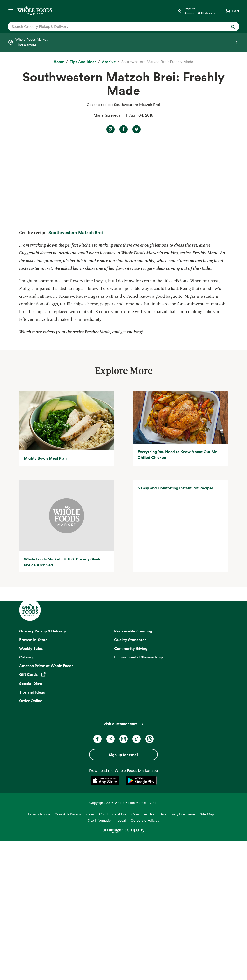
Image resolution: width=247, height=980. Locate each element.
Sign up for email (123, 893)
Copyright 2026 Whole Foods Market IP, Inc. (123, 941)
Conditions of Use (113, 953)
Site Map (207, 953)
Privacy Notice (39, 953)
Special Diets (31, 822)
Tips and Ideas (32, 831)
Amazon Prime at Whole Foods (46, 804)
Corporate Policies (145, 959)
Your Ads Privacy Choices (75, 953)
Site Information (100, 959)
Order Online (31, 839)
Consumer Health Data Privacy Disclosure (163, 953)
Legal (122, 959)
